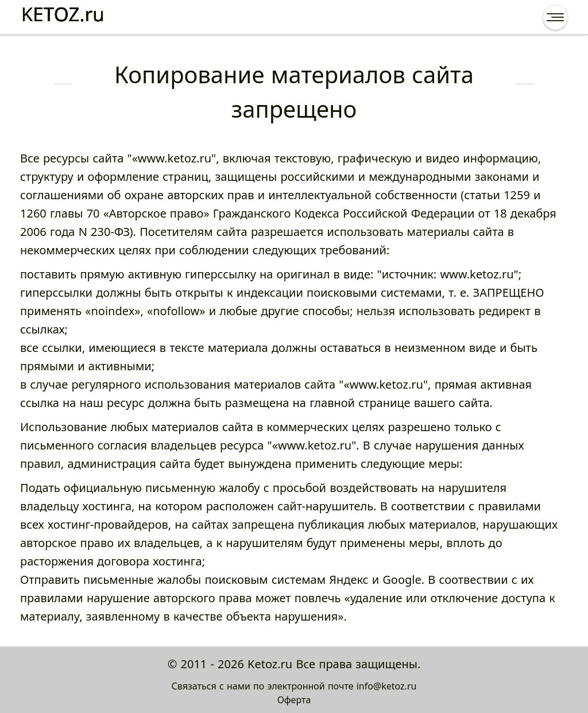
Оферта (294, 700)
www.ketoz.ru (477, 274)
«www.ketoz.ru (172, 158)
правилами (52, 598)
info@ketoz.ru (387, 686)
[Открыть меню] (555, 17)
